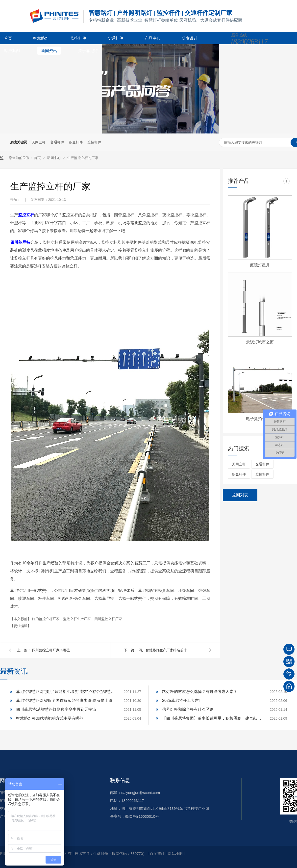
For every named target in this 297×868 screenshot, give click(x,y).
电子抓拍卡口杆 (260, 419)
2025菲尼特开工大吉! (181, 700)
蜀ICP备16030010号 (142, 816)
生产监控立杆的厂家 (83, 158)
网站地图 (175, 854)
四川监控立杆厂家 (108, 619)
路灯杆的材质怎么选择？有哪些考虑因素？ (200, 692)
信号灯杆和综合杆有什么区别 (188, 709)
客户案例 (12, 51)
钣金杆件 (76, 142)
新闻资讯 (49, 51)
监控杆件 (78, 38)
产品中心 (152, 38)
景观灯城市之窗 (260, 342)
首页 (8, 38)
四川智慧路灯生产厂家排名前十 (163, 650)
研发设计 (190, 38)
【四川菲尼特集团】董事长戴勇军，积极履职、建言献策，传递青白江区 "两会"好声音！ (212, 718)
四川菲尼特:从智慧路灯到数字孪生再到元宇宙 (56, 709)
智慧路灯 (41, 38)
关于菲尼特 (88, 51)
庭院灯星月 (260, 265)
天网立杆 (39, 142)
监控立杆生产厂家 (77, 619)
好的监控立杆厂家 (46, 619)
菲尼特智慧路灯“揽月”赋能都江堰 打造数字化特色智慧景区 (66, 692)
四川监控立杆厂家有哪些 (51, 650)
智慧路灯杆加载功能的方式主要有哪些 (50, 718)
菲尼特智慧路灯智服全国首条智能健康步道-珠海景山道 (64, 700)
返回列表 (240, 495)
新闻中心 (54, 158)
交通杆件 (115, 38)
